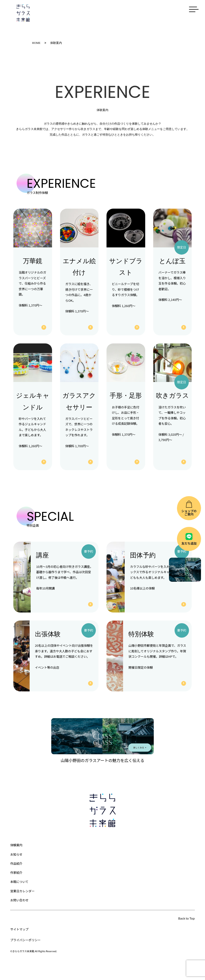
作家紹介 (16, 872)
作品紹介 (16, 863)
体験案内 (16, 845)
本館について (19, 881)
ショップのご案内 (189, 512)
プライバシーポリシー (25, 940)
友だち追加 (189, 543)
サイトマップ (19, 929)
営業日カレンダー (22, 891)
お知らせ (16, 854)
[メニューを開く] (196, 9)
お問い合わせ (19, 900)
